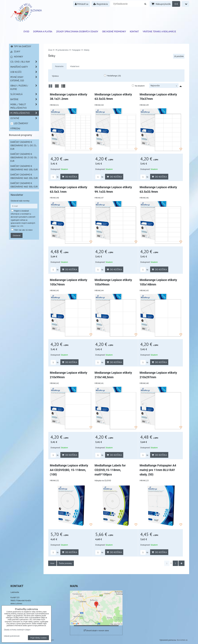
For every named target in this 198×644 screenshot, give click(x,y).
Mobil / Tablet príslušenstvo (25, 106)
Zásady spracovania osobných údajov (77, 31)
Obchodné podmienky (114, 31)
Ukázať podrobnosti (12, 636)
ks (54, 177)
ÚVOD (26, 31)
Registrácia (101, 4)
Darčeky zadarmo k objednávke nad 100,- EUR (24, 168)
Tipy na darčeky (21, 46)
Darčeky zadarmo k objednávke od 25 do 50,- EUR (24, 157)
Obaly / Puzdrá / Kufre (25, 87)
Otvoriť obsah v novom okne (96, 631)
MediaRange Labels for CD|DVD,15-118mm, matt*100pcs (110, 470)
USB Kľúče (25, 72)
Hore (52, 563)
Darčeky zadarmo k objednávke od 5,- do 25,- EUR (24, 145)
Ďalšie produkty (65, 563)
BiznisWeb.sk (182, 640)
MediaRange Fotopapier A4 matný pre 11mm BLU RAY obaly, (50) (158, 470)
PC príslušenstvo (25, 113)
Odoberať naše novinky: (20, 201)
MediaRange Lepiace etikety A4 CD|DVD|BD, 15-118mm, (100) (69, 470)
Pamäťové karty (25, 67)
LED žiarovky (19, 123)
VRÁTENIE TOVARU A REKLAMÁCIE (159, 31)
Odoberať (17, 235)
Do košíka (69, 177)
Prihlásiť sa (82, 4)
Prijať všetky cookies (38, 638)
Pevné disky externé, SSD (25, 79)
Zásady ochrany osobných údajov (17, 630)
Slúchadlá (25, 94)
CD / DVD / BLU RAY (25, 62)
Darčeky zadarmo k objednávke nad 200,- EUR (24, 176)
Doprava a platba (43, 31)
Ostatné (25, 118)
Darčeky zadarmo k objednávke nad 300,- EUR (24, 185)
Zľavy (15, 51)
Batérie (25, 99)
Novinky (17, 57)
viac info (20, 226)
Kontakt (134, 31)
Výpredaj (15, 128)
